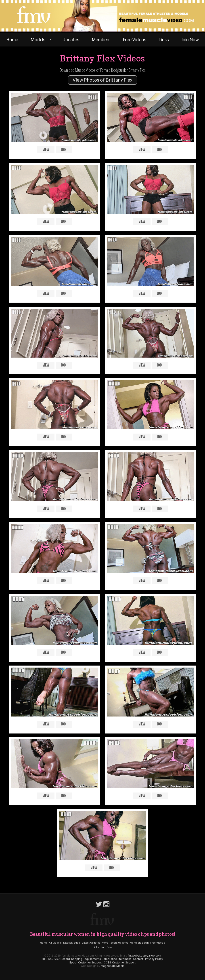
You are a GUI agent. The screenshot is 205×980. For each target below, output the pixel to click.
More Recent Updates (115, 943)
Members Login (139, 943)
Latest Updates (91, 943)
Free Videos (134, 40)
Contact (138, 959)
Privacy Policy (154, 959)
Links (164, 40)
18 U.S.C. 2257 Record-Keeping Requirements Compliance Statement (86, 959)
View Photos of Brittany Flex (102, 80)
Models (38, 40)
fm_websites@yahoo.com (144, 956)
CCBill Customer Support (120, 962)
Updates (71, 40)
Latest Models (72, 943)
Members (101, 40)
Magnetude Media (113, 966)
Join (64, 150)
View (46, 150)
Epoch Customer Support (86, 962)
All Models (55, 943)
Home (12, 40)
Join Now (190, 40)
